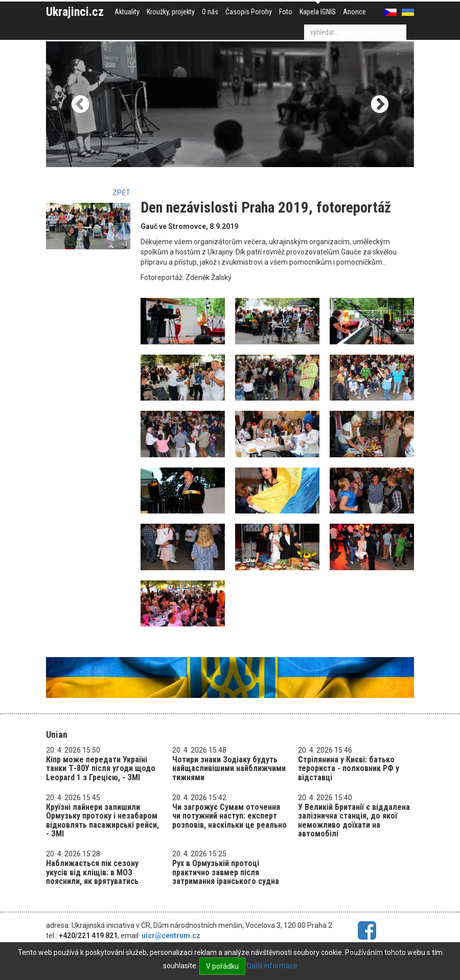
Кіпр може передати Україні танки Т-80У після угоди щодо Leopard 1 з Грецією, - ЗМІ (101, 768)
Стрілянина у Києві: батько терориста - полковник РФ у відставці (349, 768)
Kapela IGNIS (318, 12)
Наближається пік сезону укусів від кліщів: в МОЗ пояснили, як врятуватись (92, 872)
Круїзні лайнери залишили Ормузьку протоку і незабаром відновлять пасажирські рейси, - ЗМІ (102, 821)
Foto (286, 12)
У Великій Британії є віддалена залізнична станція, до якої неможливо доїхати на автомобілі (354, 821)
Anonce (354, 12)
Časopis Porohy (249, 12)
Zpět (121, 193)
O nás (210, 12)
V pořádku (222, 966)
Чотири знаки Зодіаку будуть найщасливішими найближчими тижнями (229, 768)
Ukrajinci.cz (75, 12)
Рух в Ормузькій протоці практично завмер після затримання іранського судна (226, 872)
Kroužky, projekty (171, 12)
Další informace (272, 966)
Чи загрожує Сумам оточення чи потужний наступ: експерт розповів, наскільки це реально (229, 816)
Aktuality (127, 12)
